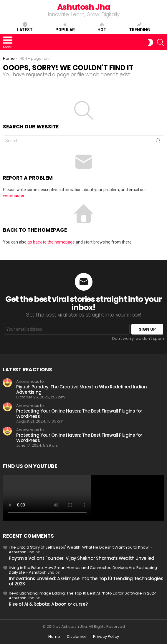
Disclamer (77, 637)
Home (54, 637)
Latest (25, 27)
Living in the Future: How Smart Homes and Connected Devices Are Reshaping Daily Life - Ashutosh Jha (83, 570)
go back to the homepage (51, 242)
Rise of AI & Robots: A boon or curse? (48, 604)
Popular (65, 27)
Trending (139, 27)
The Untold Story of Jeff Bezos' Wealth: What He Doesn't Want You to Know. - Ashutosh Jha (81, 550)
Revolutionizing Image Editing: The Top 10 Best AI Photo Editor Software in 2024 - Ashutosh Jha (84, 596)
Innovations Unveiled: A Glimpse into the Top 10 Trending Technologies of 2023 (86, 581)
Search (158, 142)
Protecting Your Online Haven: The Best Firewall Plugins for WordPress (79, 414)
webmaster (14, 196)
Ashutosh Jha (84, 7)
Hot (102, 27)
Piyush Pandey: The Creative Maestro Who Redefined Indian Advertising (82, 389)
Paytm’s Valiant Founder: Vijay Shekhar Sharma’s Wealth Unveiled (81, 558)
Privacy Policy (106, 637)
